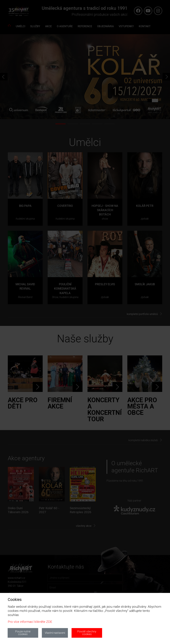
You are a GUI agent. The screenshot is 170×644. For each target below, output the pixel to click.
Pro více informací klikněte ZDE (30, 622)
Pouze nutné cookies (23, 633)
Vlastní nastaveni (55, 633)
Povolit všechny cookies (87, 633)
